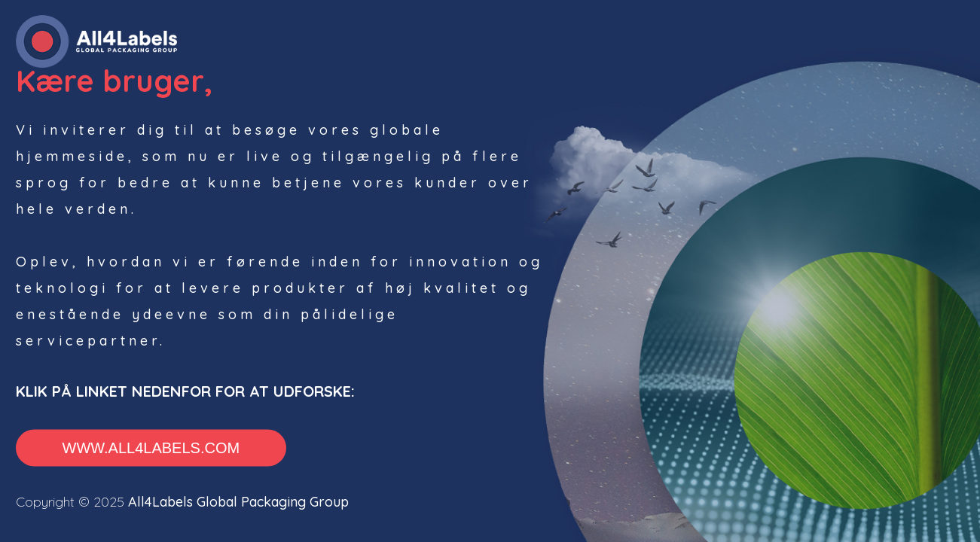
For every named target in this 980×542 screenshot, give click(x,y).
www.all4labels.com (151, 448)
